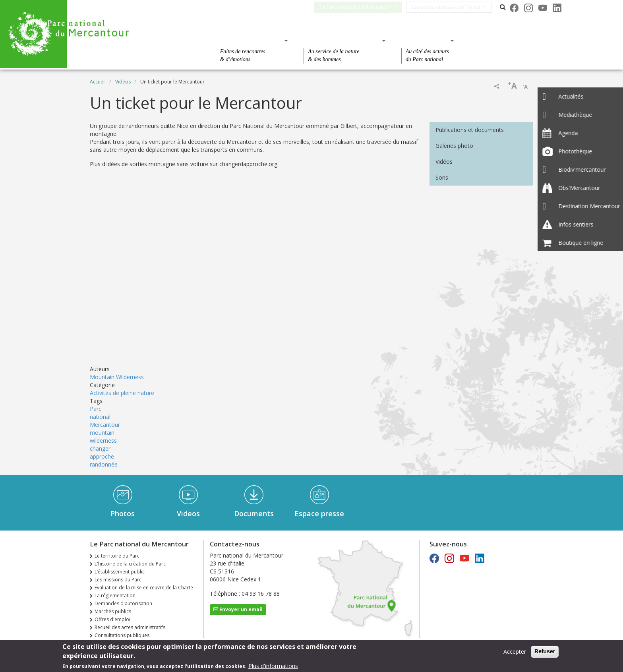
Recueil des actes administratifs (130, 627)
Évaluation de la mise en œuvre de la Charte (144, 588)
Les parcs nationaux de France (453, 7)
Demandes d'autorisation (123, 603)
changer (100, 448)
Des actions (425, 41)
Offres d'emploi (112, 619)
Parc (96, 409)
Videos (188, 513)
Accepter (515, 652)
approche (102, 456)
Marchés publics (113, 611)
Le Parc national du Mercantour (362, 7)
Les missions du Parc (118, 580)
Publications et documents (470, 130)
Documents (254, 513)
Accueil (98, 82)
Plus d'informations (273, 666)
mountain (102, 433)
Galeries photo (454, 146)
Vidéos (123, 82)
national (100, 417)
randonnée (104, 464)
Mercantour (105, 425)
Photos (123, 513)
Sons (442, 177)
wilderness (103, 441)
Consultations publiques (122, 635)
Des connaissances (342, 41)
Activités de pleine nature (122, 393)
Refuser (545, 651)
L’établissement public (120, 572)
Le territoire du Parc (117, 556)
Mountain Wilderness (117, 377)
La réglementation (115, 596)
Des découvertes (249, 41)
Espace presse (319, 513)
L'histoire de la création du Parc (130, 564)
